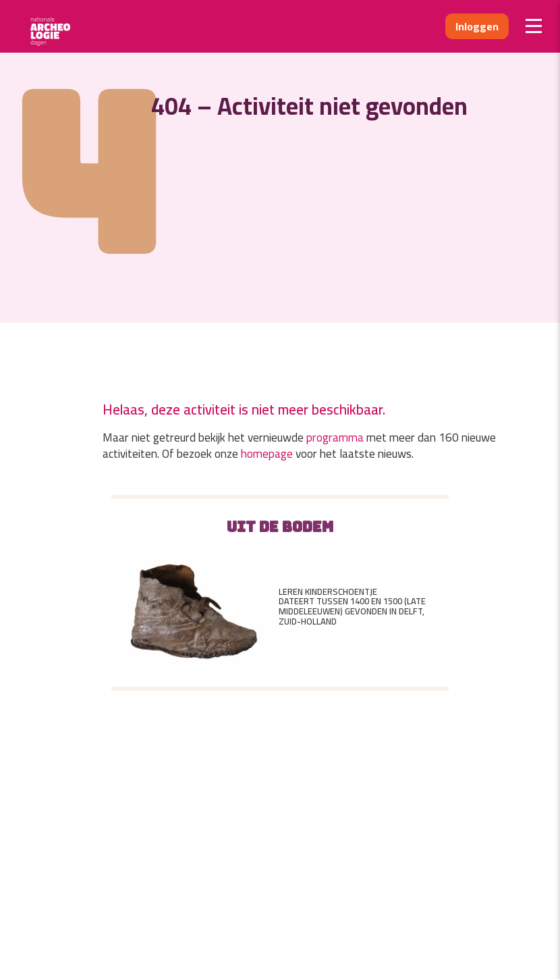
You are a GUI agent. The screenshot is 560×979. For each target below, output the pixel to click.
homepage (267, 454)
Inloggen (477, 26)
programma (335, 438)
